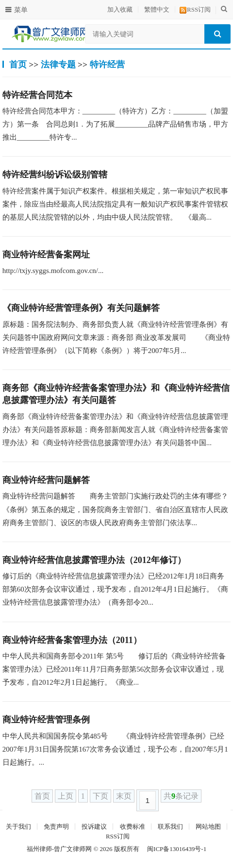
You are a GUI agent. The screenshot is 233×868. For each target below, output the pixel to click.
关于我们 (18, 827)
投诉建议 (94, 827)
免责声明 (56, 827)
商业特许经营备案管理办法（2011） (72, 640)
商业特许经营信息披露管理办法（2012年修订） (94, 560)
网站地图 (208, 827)
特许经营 (107, 64)
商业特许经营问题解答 (46, 480)
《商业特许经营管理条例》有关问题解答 (81, 308)
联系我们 (170, 827)
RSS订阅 (199, 9)
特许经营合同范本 (37, 95)
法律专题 (58, 64)
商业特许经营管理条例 (46, 720)
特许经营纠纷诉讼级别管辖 (55, 175)
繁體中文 (157, 9)
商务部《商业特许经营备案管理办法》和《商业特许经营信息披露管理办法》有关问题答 (116, 394)
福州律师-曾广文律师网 (59, 849)
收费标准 (133, 827)
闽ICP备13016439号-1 (177, 849)
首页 (18, 64)
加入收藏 (120, 9)
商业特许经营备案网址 (46, 255)
